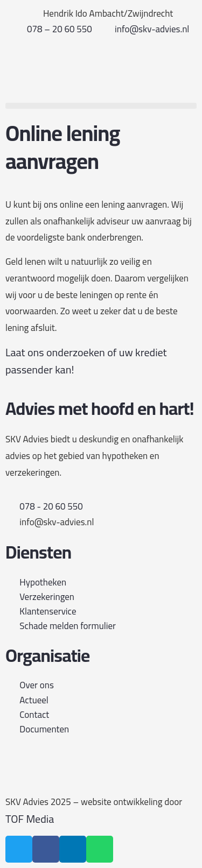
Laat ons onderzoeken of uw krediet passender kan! (86, 361)
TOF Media (30, 819)
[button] (101, 106)
